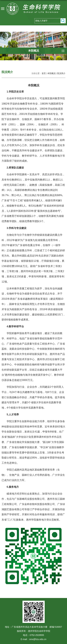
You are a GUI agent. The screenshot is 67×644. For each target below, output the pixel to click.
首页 (44, 73)
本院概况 (51, 73)
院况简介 (61, 73)
